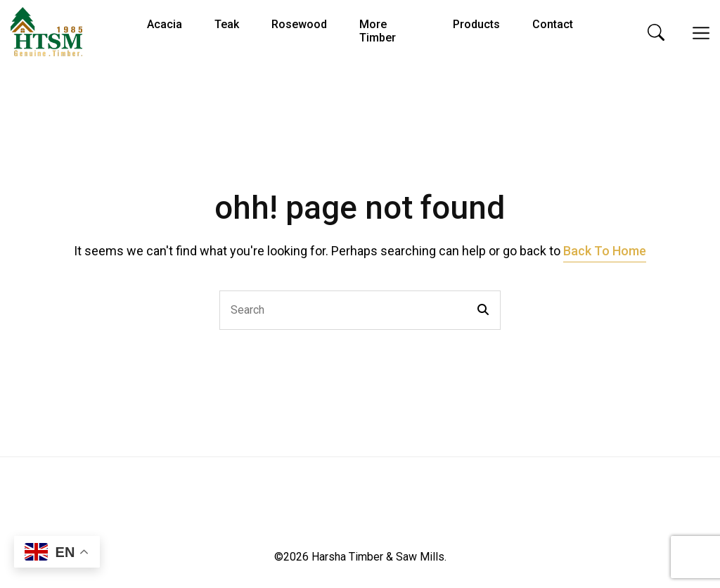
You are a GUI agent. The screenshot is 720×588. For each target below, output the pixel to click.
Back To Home (605, 251)
